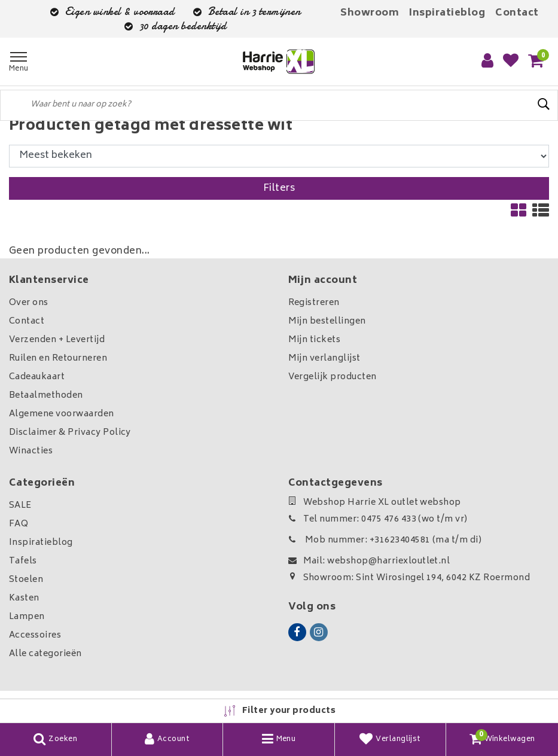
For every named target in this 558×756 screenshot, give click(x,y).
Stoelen (26, 580)
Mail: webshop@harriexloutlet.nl (369, 561)
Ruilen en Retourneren (58, 359)
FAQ (19, 524)
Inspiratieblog (447, 13)
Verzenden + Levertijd (57, 340)
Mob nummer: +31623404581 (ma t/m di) (385, 540)
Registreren (314, 303)
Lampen (27, 617)
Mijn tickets (315, 340)
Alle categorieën (45, 654)
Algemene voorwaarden (62, 414)
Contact (517, 13)
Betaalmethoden (46, 396)
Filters (279, 188)
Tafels (23, 561)
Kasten (24, 598)
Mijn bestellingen (327, 321)
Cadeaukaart (37, 377)
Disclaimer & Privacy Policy (70, 433)
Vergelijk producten (333, 377)
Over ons (29, 303)
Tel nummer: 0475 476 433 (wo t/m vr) (378, 519)
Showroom (370, 13)
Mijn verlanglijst (324, 359)
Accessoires (35, 635)
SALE (20, 506)
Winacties (31, 451)
